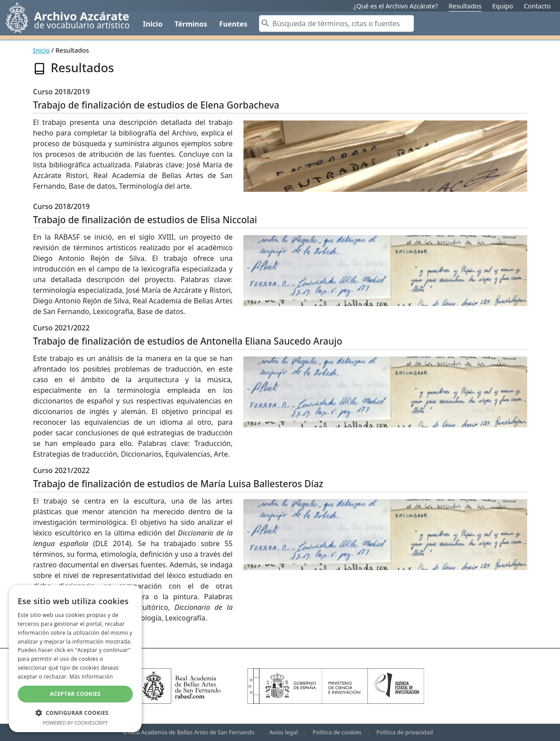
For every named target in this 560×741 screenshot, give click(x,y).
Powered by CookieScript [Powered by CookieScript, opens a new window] (75, 723)
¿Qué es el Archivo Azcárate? (396, 6)
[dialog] (75, 659)
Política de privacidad (405, 732)
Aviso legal (284, 732)
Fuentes (233, 24)
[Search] (336, 23)
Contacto (537, 6)
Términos (191, 24)
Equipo (503, 6)
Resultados (465, 6)
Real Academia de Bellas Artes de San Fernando (191, 732)
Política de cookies (337, 732)
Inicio (153, 24)
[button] (75, 713)
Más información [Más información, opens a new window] (91, 677)
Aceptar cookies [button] (75, 694)
